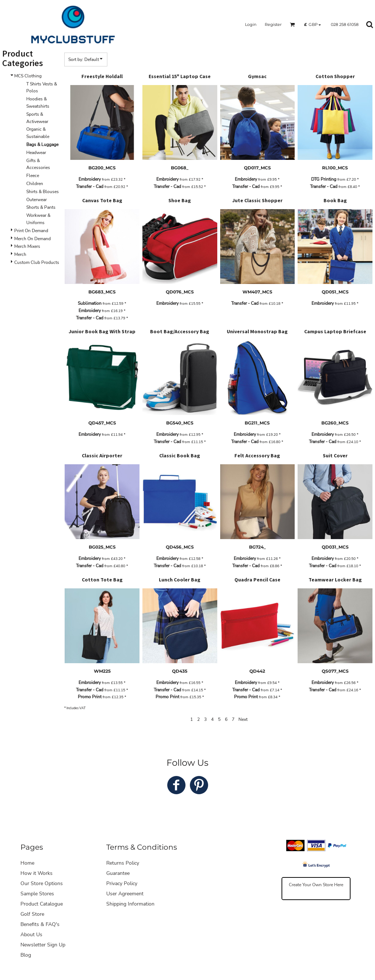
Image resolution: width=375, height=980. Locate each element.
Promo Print (90, 697)
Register (273, 24)
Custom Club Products (37, 262)
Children (35, 184)
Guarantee (118, 873)
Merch (20, 254)
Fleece (33, 176)
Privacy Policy (122, 883)
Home (27, 863)
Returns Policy (123, 863)
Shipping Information (130, 904)
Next (243, 719)
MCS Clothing (28, 76)
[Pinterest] (199, 785)
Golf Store (32, 914)
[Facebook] (176, 785)
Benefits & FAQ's (40, 924)
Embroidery (90, 179)
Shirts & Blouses (43, 192)
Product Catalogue (42, 904)
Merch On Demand (32, 239)
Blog (26, 955)
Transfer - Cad (90, 187)
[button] (292, 24)
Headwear (36, 153)
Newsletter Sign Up (43, 945)
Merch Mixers (27, 246)
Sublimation (90, 303)
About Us (31, 935)
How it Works (37, 873)
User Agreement (125, 894)
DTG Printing (324, 179)
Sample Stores (37, 894)
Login (251, 24)
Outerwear (37, 200)
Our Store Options (42, 883)
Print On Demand (31, 231)
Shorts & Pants (41, 207)
